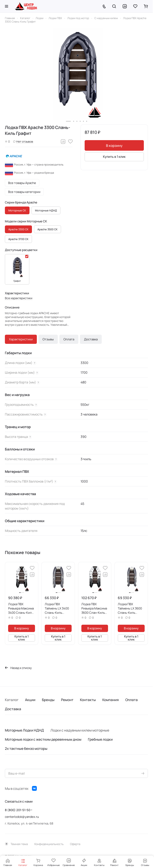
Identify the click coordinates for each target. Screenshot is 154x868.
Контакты (88, 700)
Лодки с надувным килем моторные (80, 730)
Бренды (48, 700)
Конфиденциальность (49, 844)
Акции (30, 700)
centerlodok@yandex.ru (22, 817)
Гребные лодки (100, 739)
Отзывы (48, 339)
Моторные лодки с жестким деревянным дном (43, 739)
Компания (111, 700)
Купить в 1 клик (114, 157)
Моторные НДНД (46, 210)
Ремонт (67, 700)
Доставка (91, 339)
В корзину (114, 146)
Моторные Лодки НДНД (24, 730)
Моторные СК (17, 210)
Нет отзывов (23, 141)
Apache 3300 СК (18, 229)
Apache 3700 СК (18, 239)
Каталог (12, 700)
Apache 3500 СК (48, 229)
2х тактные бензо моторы (26, 748)
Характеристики (21, 339)
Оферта (75, 844)
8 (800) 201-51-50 (18, 810)
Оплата (69, 339)
